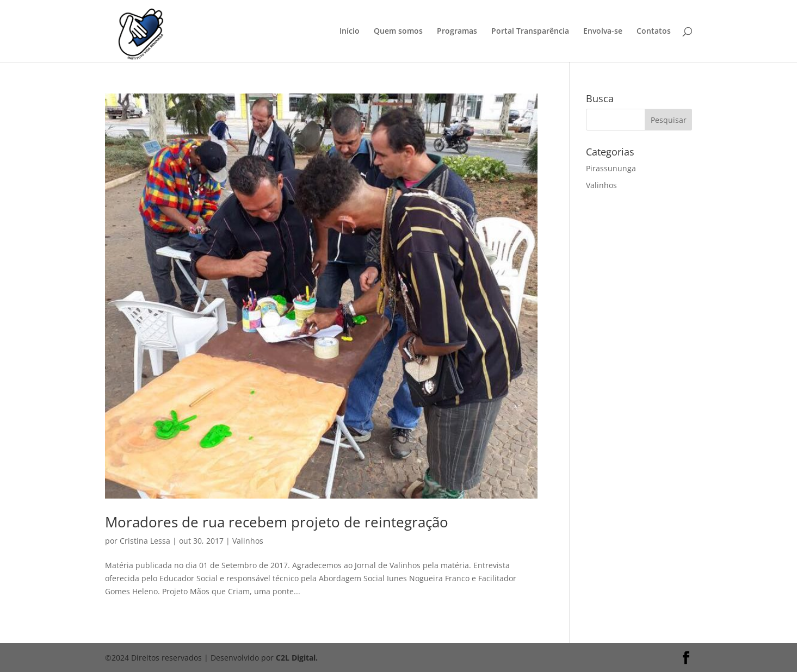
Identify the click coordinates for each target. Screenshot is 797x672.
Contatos (654, 32)
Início (350, 32)
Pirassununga (611, 168)
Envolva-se (603, 32)
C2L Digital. (297, 658)
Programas (457, 32)
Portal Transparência (530, 32)
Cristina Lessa (145, 541)
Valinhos (248, 541)
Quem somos (398, 32)
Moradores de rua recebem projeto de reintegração (277, 522)
